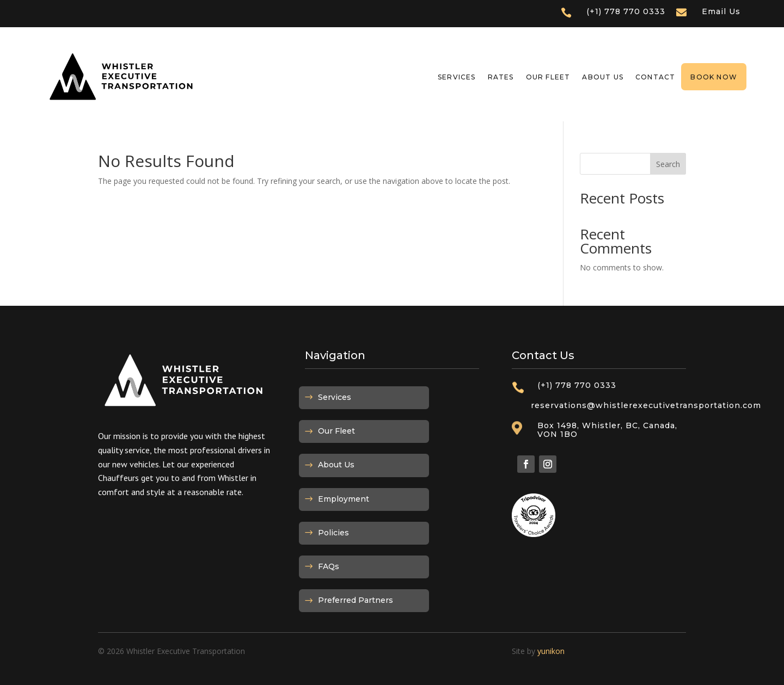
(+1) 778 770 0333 (626, 11)
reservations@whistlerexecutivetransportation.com (646, 405)
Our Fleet (548, 77)
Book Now (714, 77)
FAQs (329, 566)
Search (668, 164)
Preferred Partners (356, 600)
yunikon (551, 651)
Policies (333, 533)
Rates (501, 77)
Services (457, 77)
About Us (603, 77)
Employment (344, 499)
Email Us (721, 11)
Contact (655, 77)
